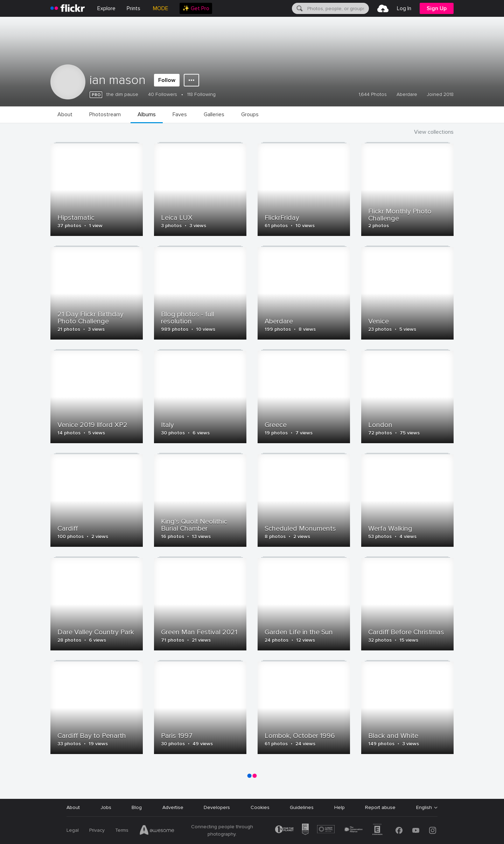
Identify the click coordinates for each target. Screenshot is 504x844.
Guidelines (302, 807)
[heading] (68, 8)
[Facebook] (399, 830)
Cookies (260, 807)
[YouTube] (416, 830)
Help (339, 807)
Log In (404, 8)
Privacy (97, 830)
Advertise (173, 807)
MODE (161, 8)
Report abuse (380, 807)
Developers (217, 807)
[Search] (299, 8)
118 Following (201, 94)
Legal (73, 830)
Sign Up (437, 8)
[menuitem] (134, 8)
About (73, 807)
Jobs (106, 807)
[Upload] (383, 8)
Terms (122, 830)
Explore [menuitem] (106, 8)
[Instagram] (433, 830)
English (424, 808)
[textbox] (337, 8)
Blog (137, 807)
